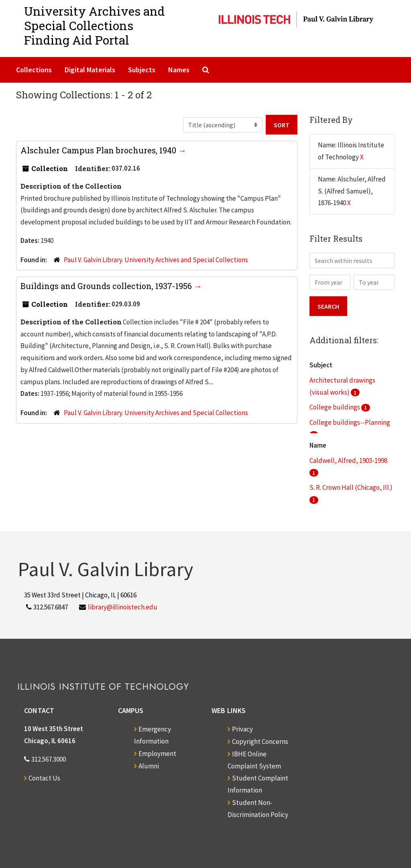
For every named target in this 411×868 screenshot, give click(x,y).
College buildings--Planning (350, 422)
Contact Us (44, 778)
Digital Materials (90, 70)
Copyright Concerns (260, 742)
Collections (34, 70)
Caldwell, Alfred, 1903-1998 (348, 460)
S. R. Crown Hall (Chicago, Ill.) (351, 487)
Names (179, 70)
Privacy (242, 729)
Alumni (149, 766)
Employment (157, 754)
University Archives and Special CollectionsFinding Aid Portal (95, 25)
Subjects (142, 70)
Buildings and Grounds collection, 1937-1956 (107, 286)
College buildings (335, 407)
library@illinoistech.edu (123, 607)
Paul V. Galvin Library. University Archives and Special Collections (156, 260)
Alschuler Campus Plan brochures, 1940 (99, 150)
